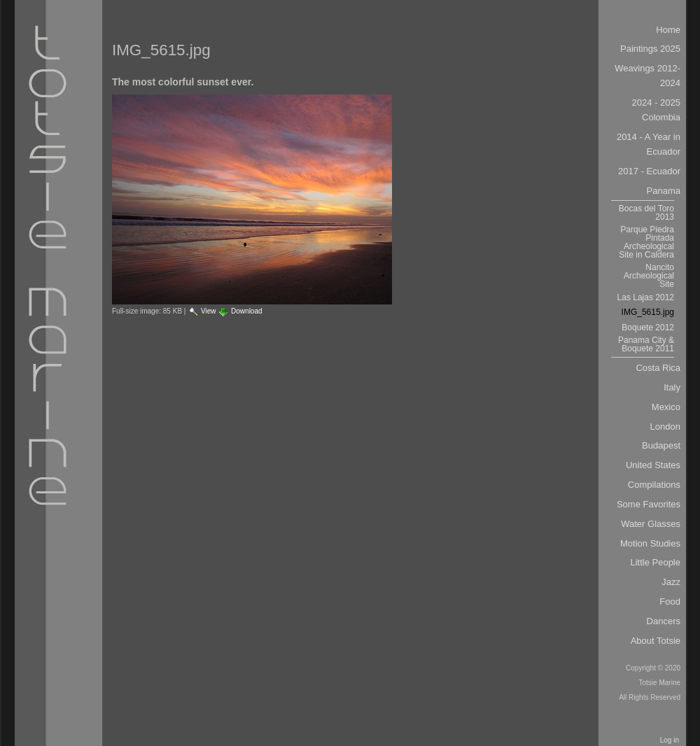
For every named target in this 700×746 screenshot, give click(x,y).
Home (668, 30)
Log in (670, 740)
